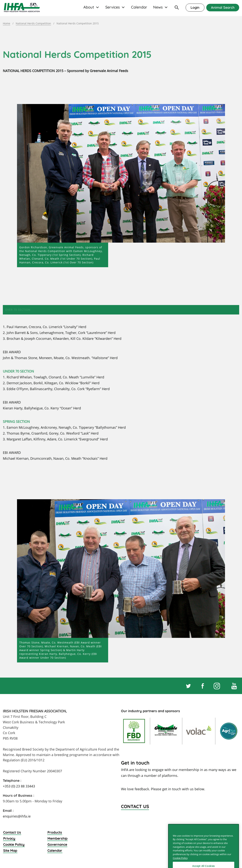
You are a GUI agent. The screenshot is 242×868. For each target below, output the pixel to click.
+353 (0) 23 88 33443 (19, 786)
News (158, 7)
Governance (57, 844)
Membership (57, 838)
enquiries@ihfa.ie (17, 816)
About (89, 7)
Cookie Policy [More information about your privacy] (180, 864)
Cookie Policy (14, 844)
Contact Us (12, 832)
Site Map (10, 851)
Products (55, 832)
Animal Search (223, 7)
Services (112, 7)
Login (195, 7)
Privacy (9, 838)
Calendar (139, 7)
